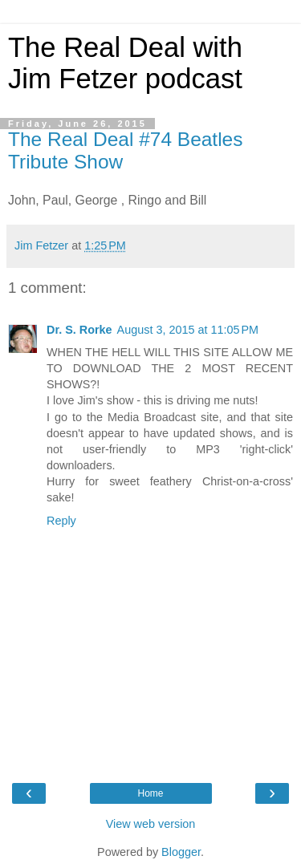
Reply (61, 521)
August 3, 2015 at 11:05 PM (188, 330)
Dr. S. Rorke (79, 330)
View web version (151, 824)
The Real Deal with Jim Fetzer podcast (125, 63)
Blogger (181, 852)
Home (150, 793)
